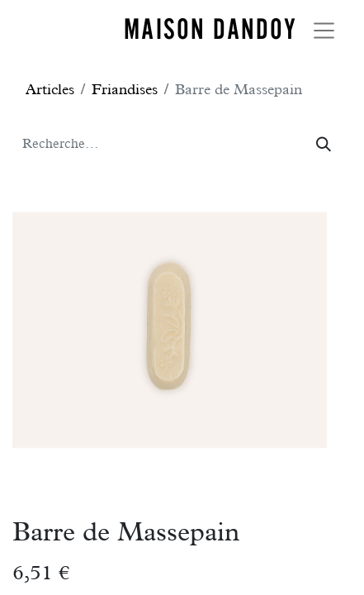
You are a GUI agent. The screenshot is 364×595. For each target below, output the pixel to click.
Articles (50, 89)
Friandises (125, 89)
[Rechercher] (324, 144)
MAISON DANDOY (210, 29)
